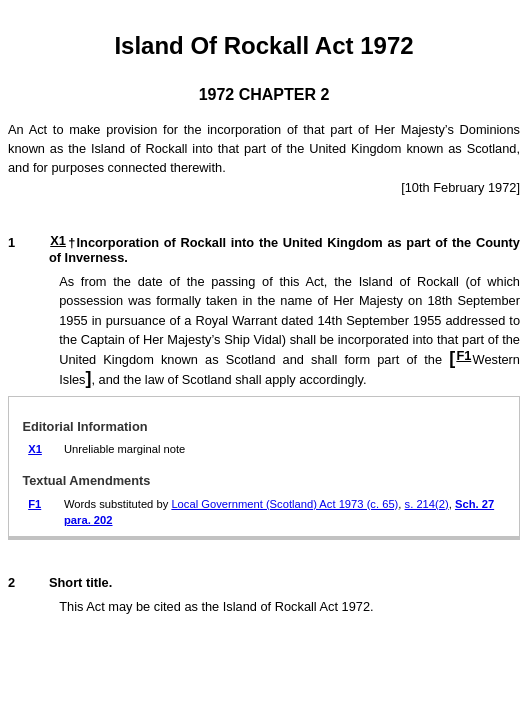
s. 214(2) (427, 504)
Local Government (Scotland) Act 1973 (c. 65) (284, 504)
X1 (58, 240)
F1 (463, 355)
